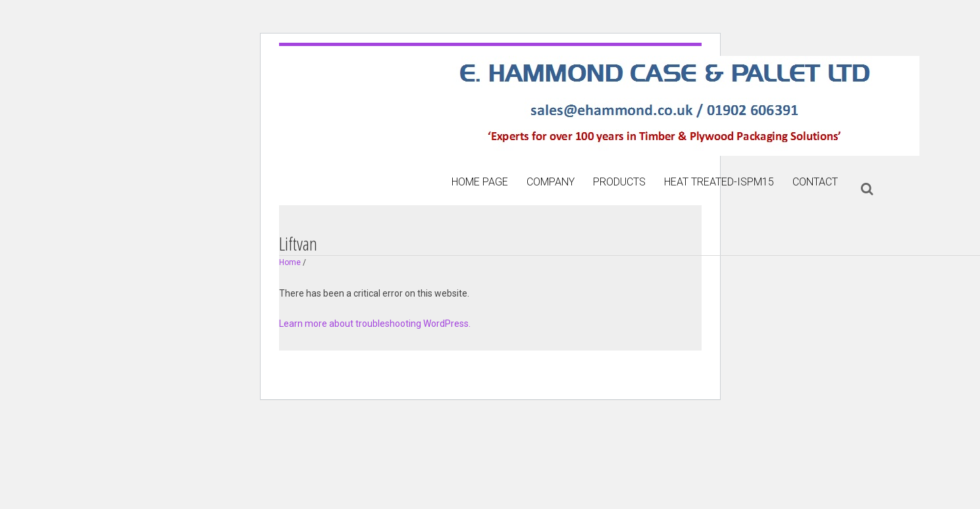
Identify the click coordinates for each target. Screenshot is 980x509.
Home (290, 262)
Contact (815, 182)
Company (551, 182)
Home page (480, 182)
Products (619, 182)
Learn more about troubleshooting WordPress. (375, 324)
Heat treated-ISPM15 (719, 182)
